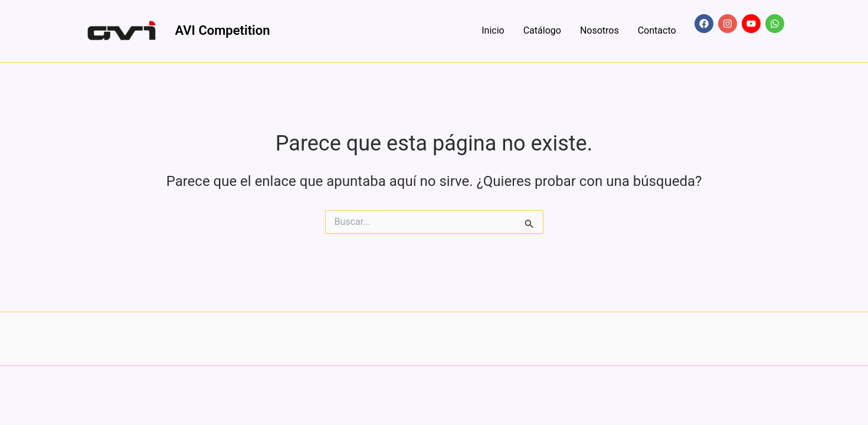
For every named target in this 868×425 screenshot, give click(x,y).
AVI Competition (223, 30)
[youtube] (752, 24)
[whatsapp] (774, 24)
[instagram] (729, 24)
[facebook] (705, 24)
